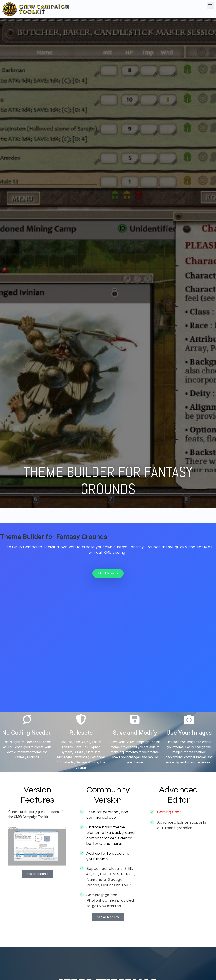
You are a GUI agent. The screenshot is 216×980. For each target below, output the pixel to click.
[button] (210, 6)
